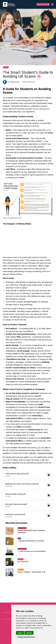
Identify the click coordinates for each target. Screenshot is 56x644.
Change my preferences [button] (26, 637)
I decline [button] (29, 633)
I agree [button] (20, 633)
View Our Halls (43, 4)
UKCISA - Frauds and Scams (41, 453)
